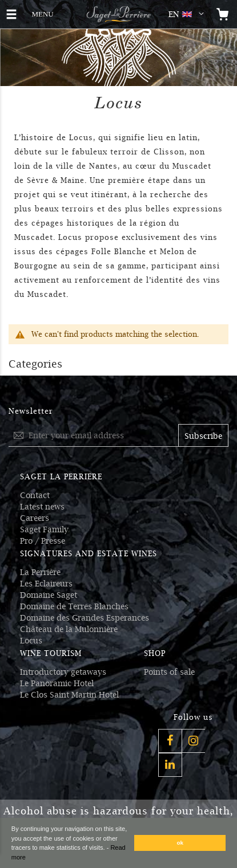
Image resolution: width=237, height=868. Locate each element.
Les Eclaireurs (46, 584)
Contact (35, 495)
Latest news (42, 507)
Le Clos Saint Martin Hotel (69, 695)
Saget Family (44, 529)
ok (180, 843)
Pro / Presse (43, 541)
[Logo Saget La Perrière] (118, 14)
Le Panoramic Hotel (57, 683)
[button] (188, 14)
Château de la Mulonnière (69, 629)
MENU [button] (42, 13)
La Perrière (40, 572)
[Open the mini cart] (223, 14)
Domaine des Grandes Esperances (85, 618)
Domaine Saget (49, 595)
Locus (31, 641)
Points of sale (169, 672)
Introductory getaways (63, 672)
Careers (35, 518)
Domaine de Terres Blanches (74, 606)
